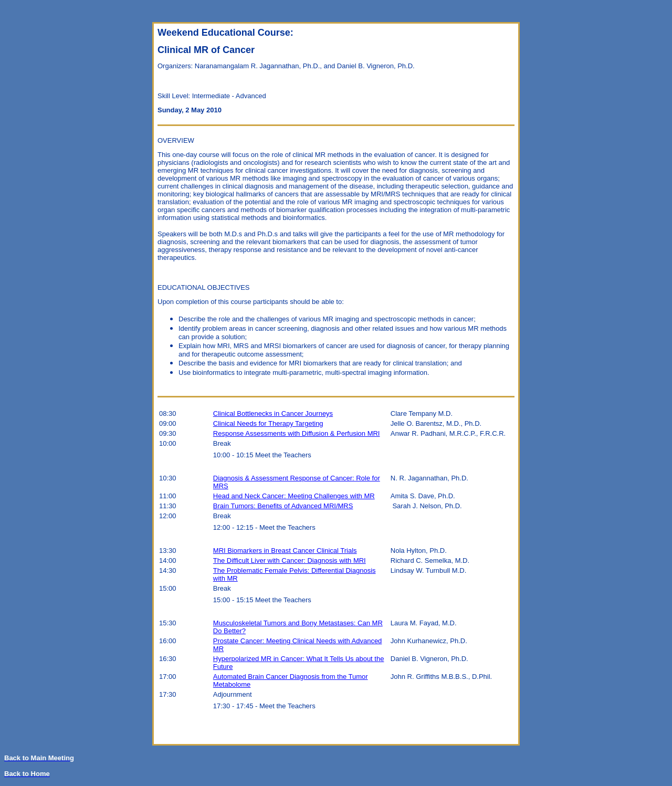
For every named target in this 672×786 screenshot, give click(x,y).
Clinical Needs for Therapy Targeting (268, 423)
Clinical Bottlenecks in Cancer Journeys (273, 413)
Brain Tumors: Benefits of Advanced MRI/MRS (283, 506)
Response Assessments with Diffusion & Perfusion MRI (297, 433)
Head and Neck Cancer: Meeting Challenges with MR (294, 496)
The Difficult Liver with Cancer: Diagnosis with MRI (290, 560)
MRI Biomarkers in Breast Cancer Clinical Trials (285, 551)
